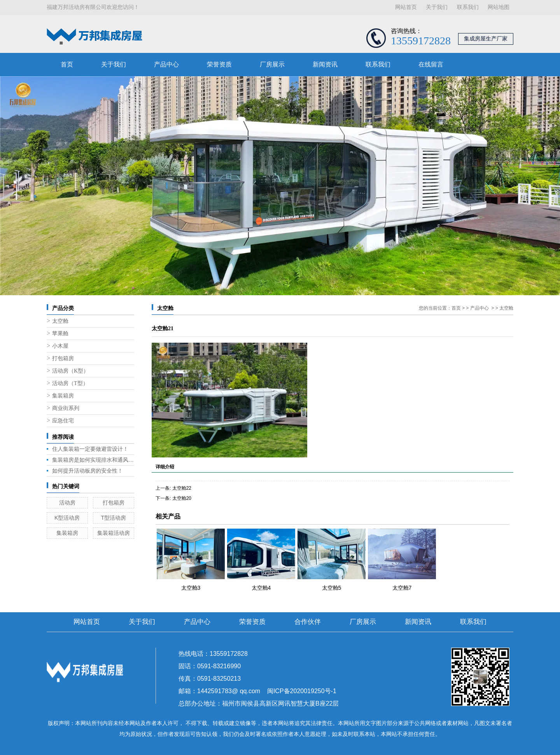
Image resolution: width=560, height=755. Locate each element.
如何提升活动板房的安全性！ (87, 471)
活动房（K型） (70, 371)
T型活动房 (113, 518)
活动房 (67, 503)
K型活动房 (67, 518)
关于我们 (437, 7)
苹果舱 (60, 334)
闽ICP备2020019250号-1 (302, 691)
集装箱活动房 (114, 533)
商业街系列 (66, 408)
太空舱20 (182, 498)
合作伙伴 (308, 622)
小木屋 (60, 346)
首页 (67, 64)
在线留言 (431, 64)
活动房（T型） (70, 383)
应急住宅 (63, 421)
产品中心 (166, 64)
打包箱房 (63, 358)
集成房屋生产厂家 (486, 39)
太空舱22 (182, 488)
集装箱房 (63, 396)
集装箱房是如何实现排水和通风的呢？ (93, 460)
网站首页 (406, 7)
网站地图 (499, 7)
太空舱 (60, 321)
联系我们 (468, 7)
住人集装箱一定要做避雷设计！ (90, 449)
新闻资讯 (325, 64)
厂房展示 (272, 64)
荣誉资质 (219, 64)
